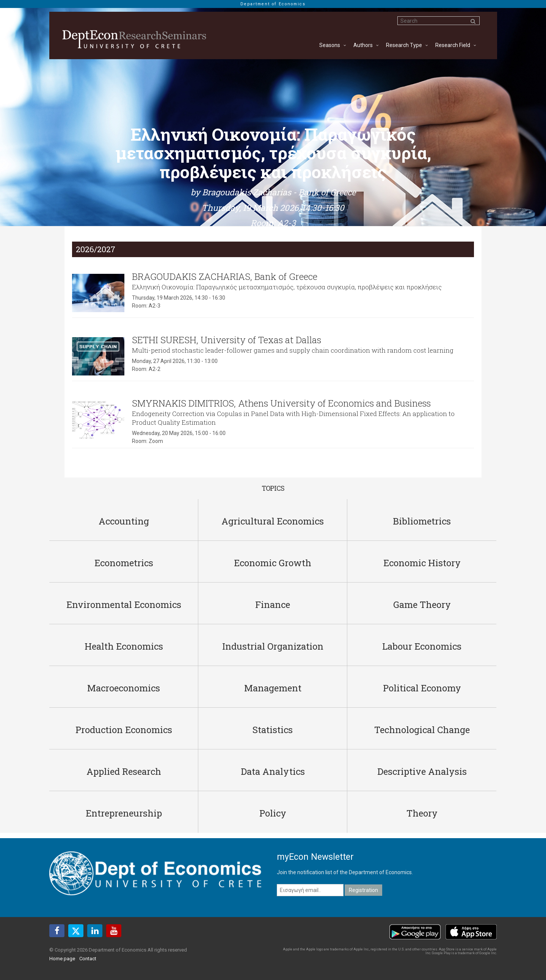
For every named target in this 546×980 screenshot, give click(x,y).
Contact (88, 959)
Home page (62, 959)
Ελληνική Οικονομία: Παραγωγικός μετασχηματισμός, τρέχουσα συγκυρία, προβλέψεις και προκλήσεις (287, 287)
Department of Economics (273, 4)
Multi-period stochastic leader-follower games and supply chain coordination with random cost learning (293, 350)
